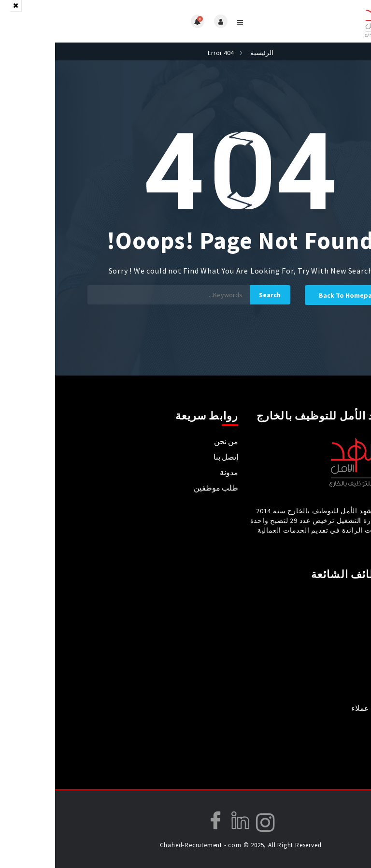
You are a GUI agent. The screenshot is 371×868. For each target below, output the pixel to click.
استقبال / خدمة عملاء (330, 708)
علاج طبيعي (345, 646)
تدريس (353, 662)
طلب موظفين (161, 488)
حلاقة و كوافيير (340, 754)
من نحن (171, 441)
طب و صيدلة (343, 615)
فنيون (355, 739)
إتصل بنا (171, 457)
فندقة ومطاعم (340, 693)
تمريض (353, 600)
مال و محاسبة (342, 723)
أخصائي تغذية (343, 631)
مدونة (174, 472)
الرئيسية (207, 53)
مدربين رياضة (342, 677)
